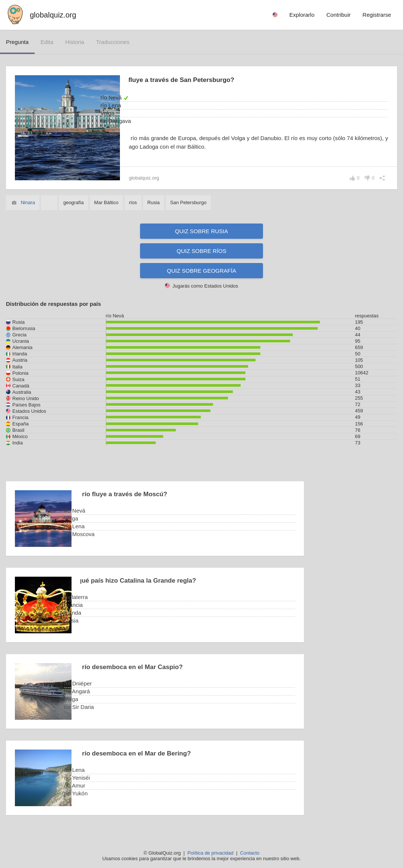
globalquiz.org (53, 15)
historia (75, 42)
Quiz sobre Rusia (202, 231)
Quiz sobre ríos (201, 251)
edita (47, 42)
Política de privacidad (210, 853)
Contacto (250, 853)
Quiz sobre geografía (201, 271)
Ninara (28, 202)
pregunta (17, 42)
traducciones (113, 42)
